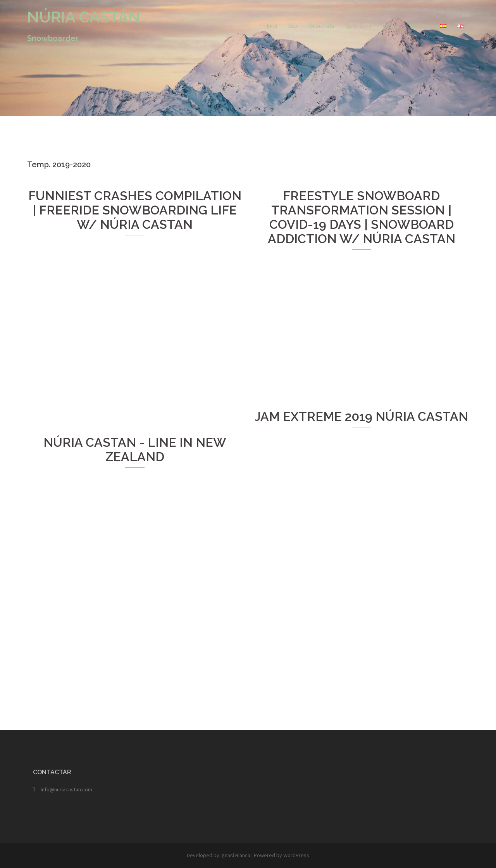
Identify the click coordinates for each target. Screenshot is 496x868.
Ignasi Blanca (235, 855)
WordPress (296, 855)
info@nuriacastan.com (66, 789)
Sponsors (359, 26)
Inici (272, 26)
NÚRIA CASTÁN (84, 17)
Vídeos (420, 26)
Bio (293, 26)
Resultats (321, 26)
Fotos (391, 26)
